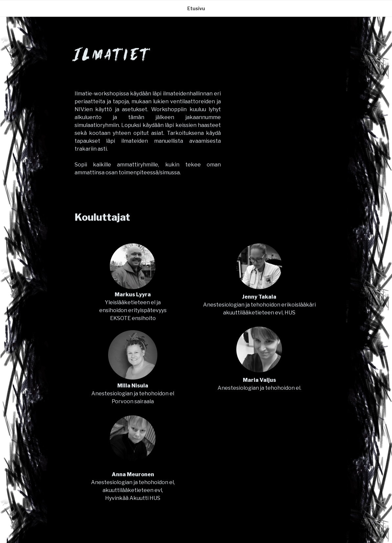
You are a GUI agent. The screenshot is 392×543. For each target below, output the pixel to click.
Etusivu (196, 8)
